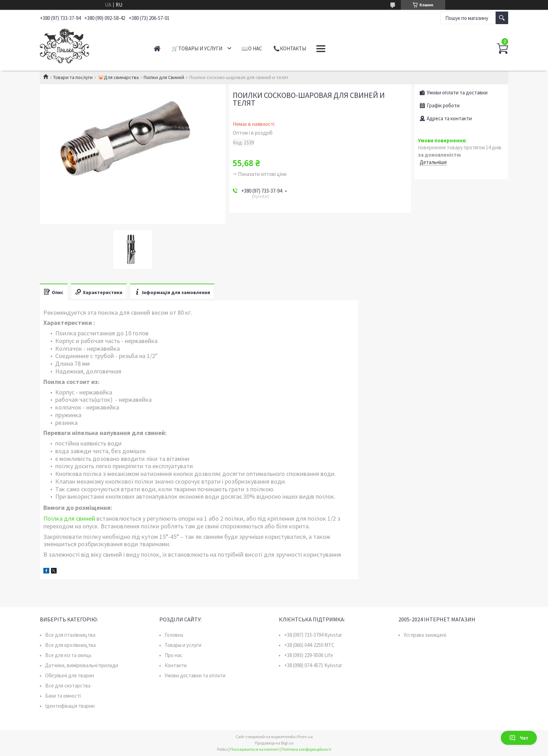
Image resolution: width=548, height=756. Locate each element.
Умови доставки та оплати (195, 675)
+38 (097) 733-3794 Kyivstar (313, 635)
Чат (519, 738)
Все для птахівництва (70, 635)
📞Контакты (290, 48)
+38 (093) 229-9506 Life (309, 655)
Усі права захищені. (425, 635)
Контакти (176, 665)
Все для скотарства (68, 686)
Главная (157, 48)
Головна (174, 635)
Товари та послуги (73, 77)
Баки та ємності (63, 696)
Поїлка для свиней (69, 518)
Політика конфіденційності (306, 749)
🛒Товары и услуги (197, 48)
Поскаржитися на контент (255, 749)
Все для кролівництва (70, 645)
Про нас (174, 655)
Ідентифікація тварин (70, 706)
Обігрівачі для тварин (70, 675)
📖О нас (252, 48)
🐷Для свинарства (118, 77)
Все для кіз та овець (68, 655)
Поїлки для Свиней (164, 77)
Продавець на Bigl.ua (274, 743)
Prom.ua (305, 737)
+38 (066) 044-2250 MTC (309, 645)
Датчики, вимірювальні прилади (82, 665)
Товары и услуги (183, 645)
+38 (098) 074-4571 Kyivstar (313, 665)
